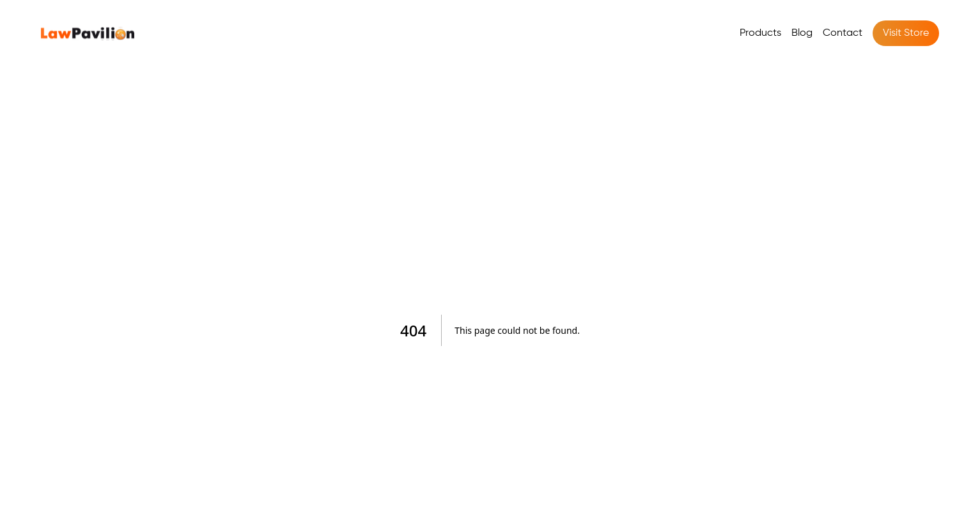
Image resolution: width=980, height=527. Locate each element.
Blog (802, 33)
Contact (843, 33)
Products (760, 33)
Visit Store (906, 33)
